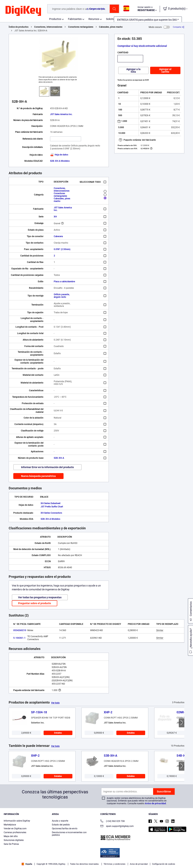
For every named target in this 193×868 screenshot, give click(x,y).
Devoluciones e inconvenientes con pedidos (69, 834)
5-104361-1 (19, 638)
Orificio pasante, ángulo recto (62, 296)
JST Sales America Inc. (61, 114)
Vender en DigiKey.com (15, 829)
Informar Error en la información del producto (47, 467)
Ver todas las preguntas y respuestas (40, 597)
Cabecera (58, 236)
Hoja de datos (59, 155)
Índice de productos (19, 27)
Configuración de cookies (164, 864)
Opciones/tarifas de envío (65, 829)
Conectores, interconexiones (48, 27)
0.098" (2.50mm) (62, 249)
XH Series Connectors (51, 513)
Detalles (58, 733)
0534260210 (20, 630)
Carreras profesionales (15, 832)
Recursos (94, 19)
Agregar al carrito (165, 70)
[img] (23, 11)
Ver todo (55, 703)
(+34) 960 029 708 (112, 821)
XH (55, 217)
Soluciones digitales (14, 840)
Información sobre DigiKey (17, 821)
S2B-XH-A (59, 458)
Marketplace (10, 825)
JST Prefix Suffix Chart (52, 507)
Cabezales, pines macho (111, 27)
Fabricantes (75, 19)
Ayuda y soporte (60, 821)
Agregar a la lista (133, 70)
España (27, 864)
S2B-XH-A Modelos (60, 161)
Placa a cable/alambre (64, 282)
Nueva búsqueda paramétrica (38, 476)
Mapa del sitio (11, 836)
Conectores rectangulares (81, 27)
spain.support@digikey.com (117, 826)
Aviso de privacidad (155, 803)
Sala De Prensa (11, 844)
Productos (55, 19)
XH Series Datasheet (51, 503)
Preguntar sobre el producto (35, 603)
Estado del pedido (61, 825)
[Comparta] (179, 27)
